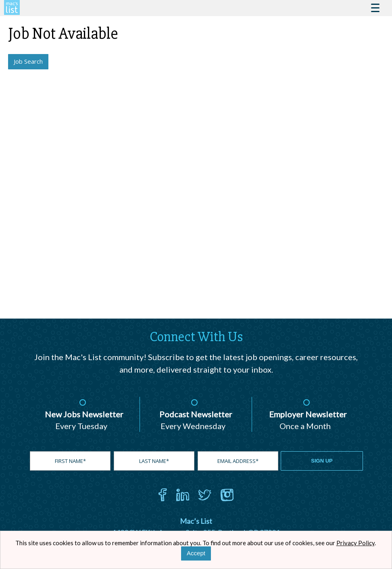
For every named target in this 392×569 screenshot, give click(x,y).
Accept (196, 553)
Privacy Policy (356, 543)
